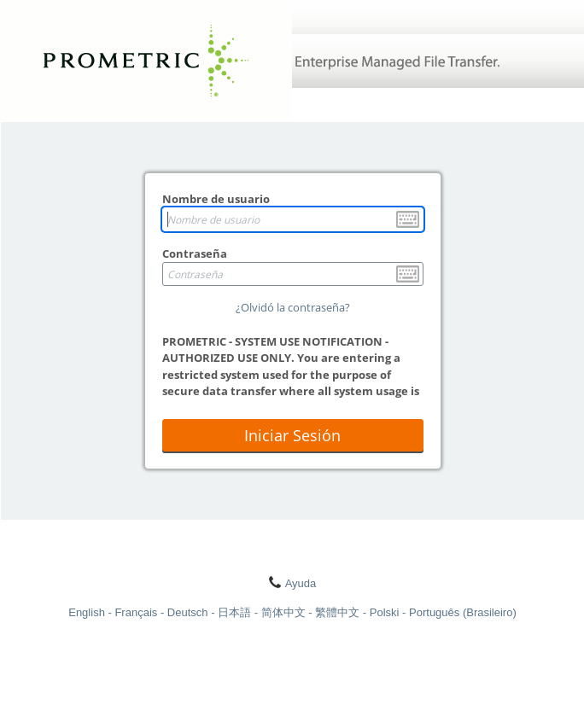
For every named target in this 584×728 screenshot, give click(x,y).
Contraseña (195, 253)
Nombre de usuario (216, 199)
